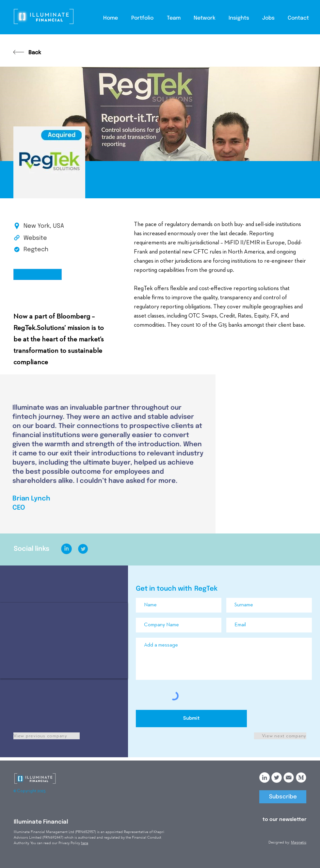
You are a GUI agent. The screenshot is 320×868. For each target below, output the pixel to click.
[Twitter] (277, 778)
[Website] (47, 238)
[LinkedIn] (264, 778)
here (85, 843)
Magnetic (299, 842)
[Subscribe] (283, 797)
